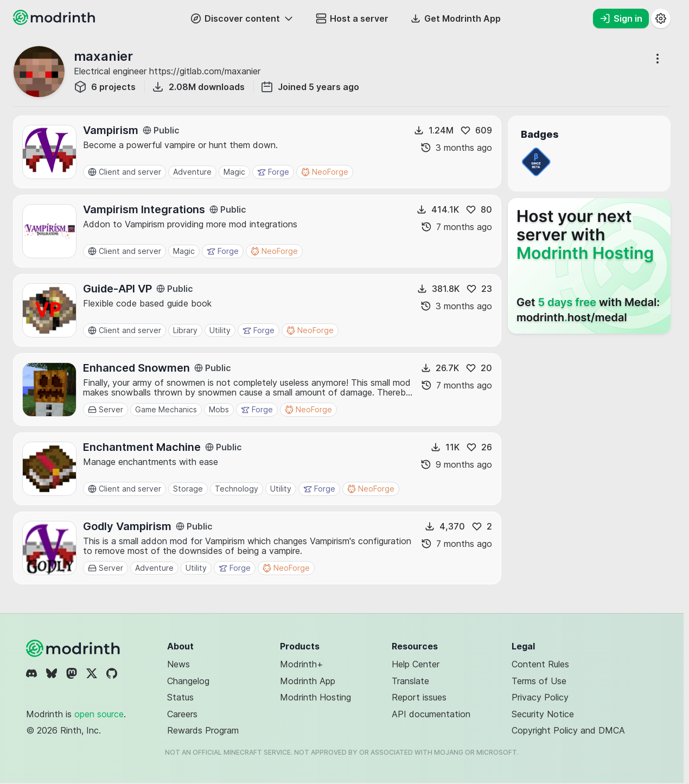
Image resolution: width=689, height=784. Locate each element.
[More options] (658, 59)
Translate (410, 681)
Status (180, 697)
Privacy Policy (540, 697)
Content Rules (540, 664)
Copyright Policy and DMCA (568, 730)
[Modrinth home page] (55, 22)
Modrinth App (308, 681)
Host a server (352, 18)
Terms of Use (539, 681)
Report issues (419, 697)
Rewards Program (203, 730)
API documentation (431, 714)
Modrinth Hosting (315, 697)
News (178, 664)
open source (99, 714)
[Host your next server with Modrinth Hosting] (589, 266)
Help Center (416, 664)
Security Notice (543, 714)
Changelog (188, 681)
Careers (182, 714)
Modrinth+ (302, 664)
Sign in (621, 18)
